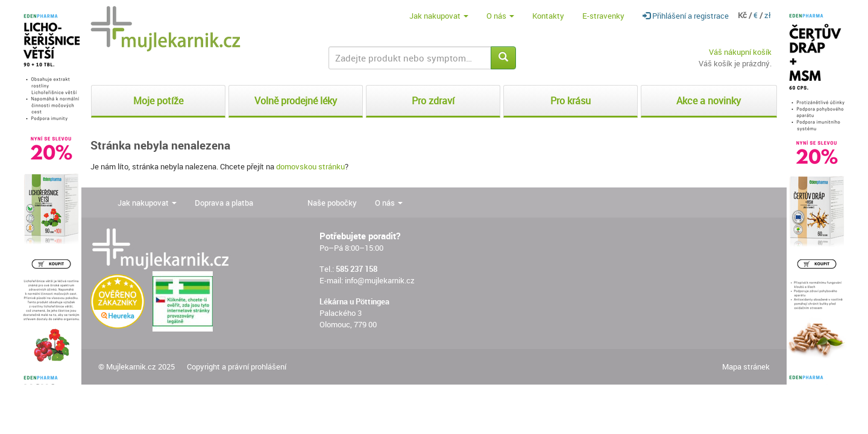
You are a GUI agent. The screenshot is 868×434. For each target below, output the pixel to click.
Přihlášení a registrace (686, 16)
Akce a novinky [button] (709, 101)
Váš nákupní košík (740, 52)
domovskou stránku (310, 166)
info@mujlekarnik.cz (380, 280)
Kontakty (548, 16)
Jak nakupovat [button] (439, 16)
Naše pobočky (332, 203)
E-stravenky (603, 16)
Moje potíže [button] (158, 101)
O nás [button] (500, 16)
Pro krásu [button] (571, 101)
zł (768, 15)
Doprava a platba (224, 203)
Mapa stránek (746, 366)
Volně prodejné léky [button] (296, 101)
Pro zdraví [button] (433, 101)
